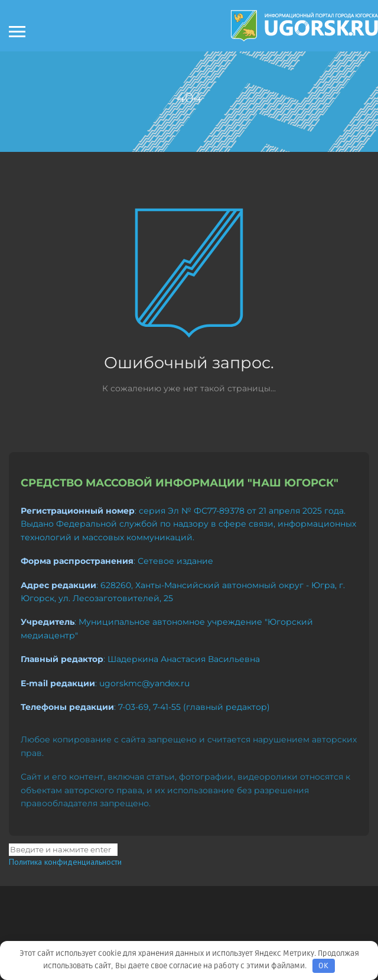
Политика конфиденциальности (65, 862)
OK (323, 966)
